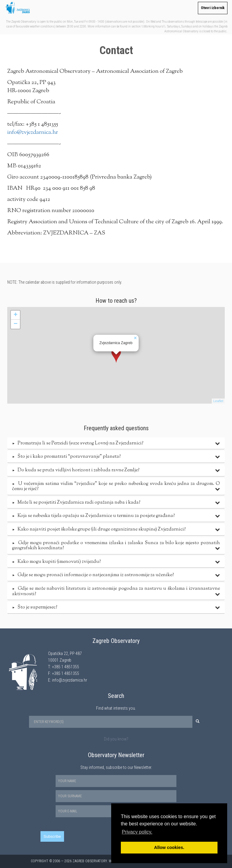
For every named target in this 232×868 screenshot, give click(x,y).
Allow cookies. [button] (169, 847)
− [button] (16, 324)
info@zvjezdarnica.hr (33, 132)
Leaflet (218, 401)
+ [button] (16, 315)
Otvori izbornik (213, 8)
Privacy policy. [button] (137, 832)
